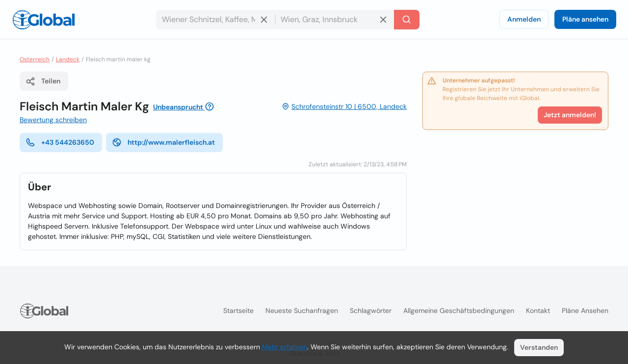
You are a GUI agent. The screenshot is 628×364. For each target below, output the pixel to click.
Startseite (238, 311)
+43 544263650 (60, 142)
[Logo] (44, 20)
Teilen (43, 81)
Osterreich (35, 59)
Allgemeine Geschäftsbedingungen (459, 311)
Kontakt (538, 311)
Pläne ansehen (585, 19)
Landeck (68, 59)
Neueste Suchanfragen (302, 311)
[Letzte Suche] (407, 20)
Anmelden (524, 19)
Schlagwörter (371, 311)
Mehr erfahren (285, 347)
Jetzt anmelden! (570, 115)
